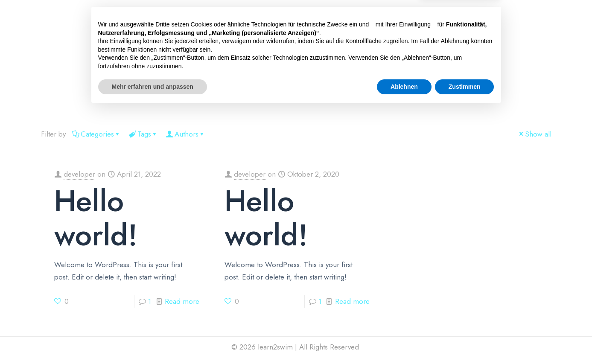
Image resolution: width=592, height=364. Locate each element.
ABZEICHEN (246, 95)
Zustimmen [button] (465, 341)
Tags (144, 134)
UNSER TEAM (331, 95)
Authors (186, 134)
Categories (97, 134)
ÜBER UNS (288, 95)
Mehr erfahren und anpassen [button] (153, 341)
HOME (126, 95)
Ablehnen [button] (404, 341)
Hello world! (96, 218)
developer (79, 174)
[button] (160, 95)
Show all (535, 134)
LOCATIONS (202, 95)
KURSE (160, 95)
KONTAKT (375, 95)
